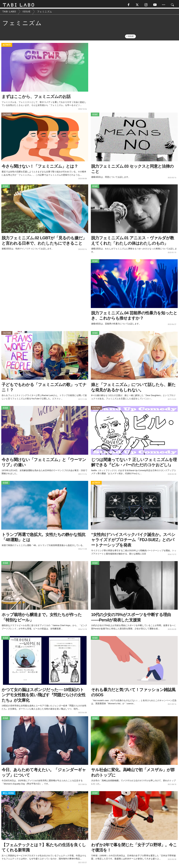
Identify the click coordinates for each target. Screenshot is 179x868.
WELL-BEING (8, 794)
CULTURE (7, 116)
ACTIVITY (7, 46)
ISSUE (131, 38)
